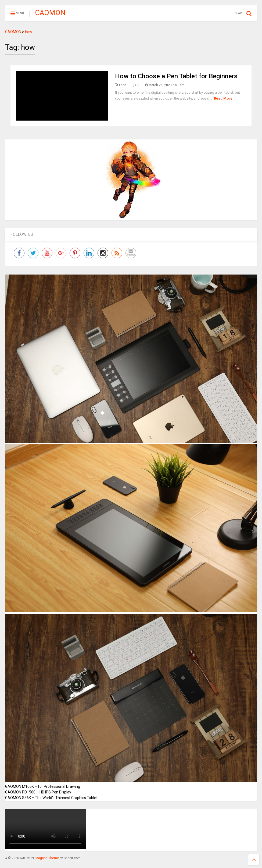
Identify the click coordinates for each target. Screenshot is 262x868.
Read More (223, 98)
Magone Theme (47, 858)
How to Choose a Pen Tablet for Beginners (176, 76)
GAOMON (50, 13)
